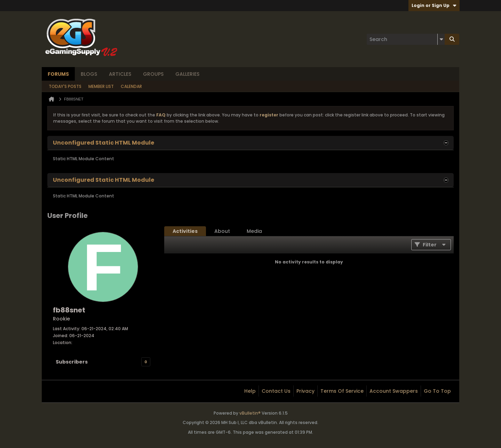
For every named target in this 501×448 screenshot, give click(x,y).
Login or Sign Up (434, 5)
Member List (101, 86)
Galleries (187, 74)
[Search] (406, 39)
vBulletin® (250, 413)
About (222, 231)
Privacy (305, 391)
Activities (185, 231)
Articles (120, 74)
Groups (153, 74)
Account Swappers (394, 391)
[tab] (185, 231)
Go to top (437, 391)
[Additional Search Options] (441, 39)
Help (250, 391)
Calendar (131, 86)
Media (254, 231)
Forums (58, 74)
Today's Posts (65, 86)
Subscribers (72, 362)
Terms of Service (342, 391)
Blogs (89, 74)
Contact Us (276, 391)
